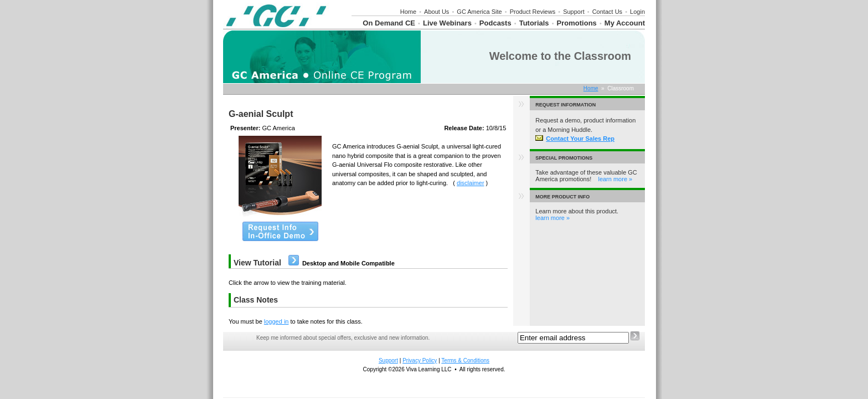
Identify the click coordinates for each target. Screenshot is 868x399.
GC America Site (479, 12)
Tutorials (534, 23)
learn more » (615, 179)
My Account (625, 23)
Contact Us (607, 12)
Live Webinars (447, 23)
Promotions (577, 23)
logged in (277, 321)
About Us (436, 12)
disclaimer (471, 183)
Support (574, 12)
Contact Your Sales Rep (575, 139)
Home (408, 12)
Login (637, 12)
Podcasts (495, 23)
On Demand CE (389, 23)
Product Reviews (533, 12)
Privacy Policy (420, 360)
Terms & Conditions (465, 360)
